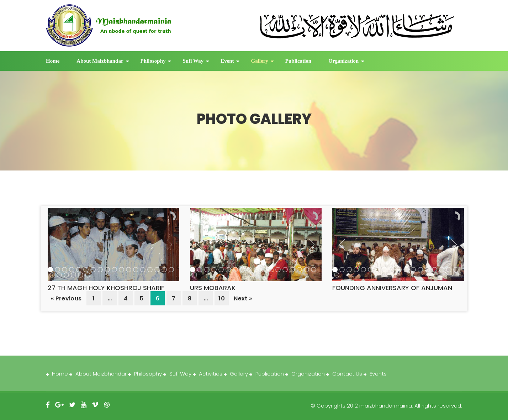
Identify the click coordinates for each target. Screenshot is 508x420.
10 (222, 298)
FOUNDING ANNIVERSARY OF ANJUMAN (392, 288)
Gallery (259, 61)
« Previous (66, 298)
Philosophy (153, 61)
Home (53, 61)
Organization (343, 61)
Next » (243, 298)
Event (227, 61)
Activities (211, 377)
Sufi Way (193, 61)
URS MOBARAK (213, 288)
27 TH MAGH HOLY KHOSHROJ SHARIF (106, 288)
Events (378, 377)
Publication (298, 61)
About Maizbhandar (100, 61)
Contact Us (347, 377)
